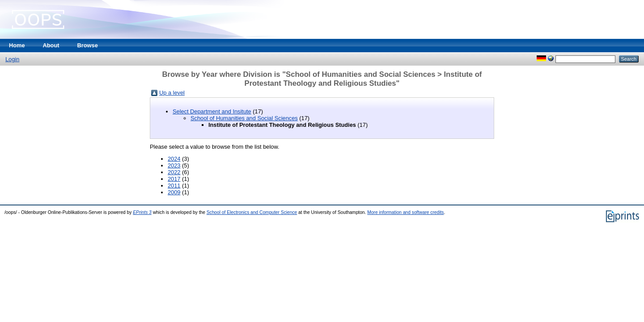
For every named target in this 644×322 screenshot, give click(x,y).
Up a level (172, 93)
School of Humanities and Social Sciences (244, 118)
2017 (174, 179)
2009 (174, 192)
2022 (174, 172)
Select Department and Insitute (212, 111)
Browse (88, 45)
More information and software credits (405, 212)
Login (12, 59)
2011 (174, 186)
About (51, 45)
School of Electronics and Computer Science (252, 212)
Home (17, 45)
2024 (174, 159)
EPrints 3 (142, 212)
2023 (174, 165)
